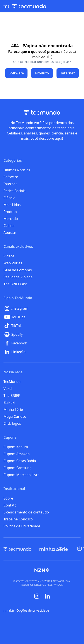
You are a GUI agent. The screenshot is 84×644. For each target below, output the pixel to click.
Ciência (9, 198)
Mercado (11, 219)
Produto (10, 212)
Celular (9, 226)
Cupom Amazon (17, 454)
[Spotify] (42, 334)
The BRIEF (12, 396)
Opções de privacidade (26, 610)
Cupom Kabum (16, 447)
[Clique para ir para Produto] (42, 73)
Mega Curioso (15, 416)
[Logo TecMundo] (29, 6)
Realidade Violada (18, 277)
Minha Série (13, 409)
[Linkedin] (47, 596)
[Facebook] (42, 343)
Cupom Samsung (18, 468)
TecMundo (12, 382)
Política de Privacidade (22, 526)
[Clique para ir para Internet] (68, 73)
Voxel (8, 389)
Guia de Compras (18, 270)
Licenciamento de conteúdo (26, 512)
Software (11, 177)
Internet (10, 184)
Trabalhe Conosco (18, 519)
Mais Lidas (12, 205)
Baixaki (9, 402)
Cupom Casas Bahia (20, 461)
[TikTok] (42, 326)
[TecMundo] (17, 549)
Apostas (10, 233)
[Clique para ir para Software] (16, 73)
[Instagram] (42, 308)
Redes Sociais (15, 191)
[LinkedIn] (42, 352)
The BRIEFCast (15, 284)
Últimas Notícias (17, 170)
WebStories (13, 263)
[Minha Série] (54, 549)
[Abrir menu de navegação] (6, 6)
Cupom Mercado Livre (21, 475)
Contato (10, 505)
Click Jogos (12, 423)
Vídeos (9, 256)
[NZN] (42, 570)
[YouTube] (42, 317)
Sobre (8, 498)
